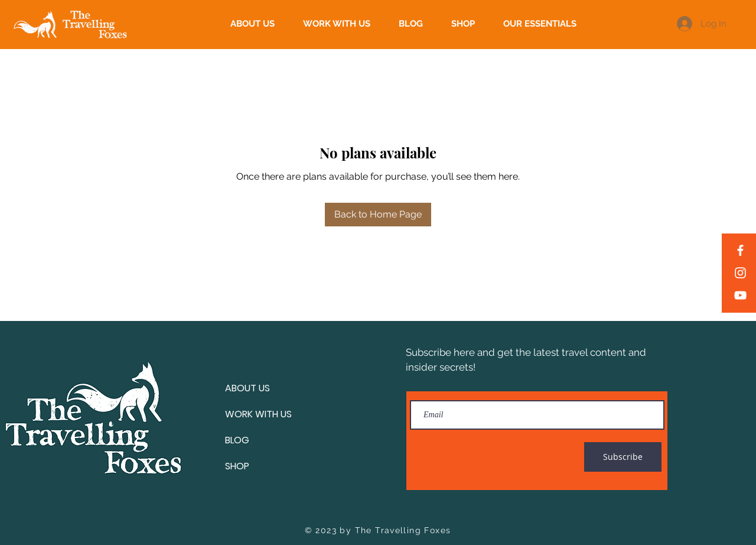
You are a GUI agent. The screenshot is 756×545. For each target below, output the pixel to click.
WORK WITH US (258, 414)
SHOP (237, 466)
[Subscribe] (623, 457)
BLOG (237, 440)
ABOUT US (247, 388)
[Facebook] (740, 250)
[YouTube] (740, 295)
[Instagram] (740, 273)
